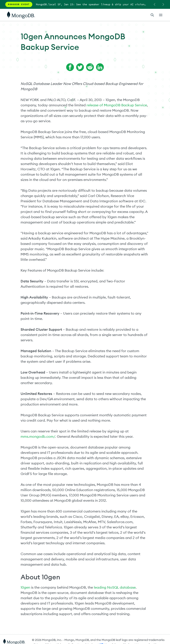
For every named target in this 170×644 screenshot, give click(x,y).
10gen (25, 587)
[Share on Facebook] (70, 67)
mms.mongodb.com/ (38, 436)
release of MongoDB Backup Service (117, 105)
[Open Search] (152, 15)
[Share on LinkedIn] (100, 67)
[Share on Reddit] (90, 67)
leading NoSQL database (115, 587)
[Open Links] (161, 15)
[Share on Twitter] (80, 67)
